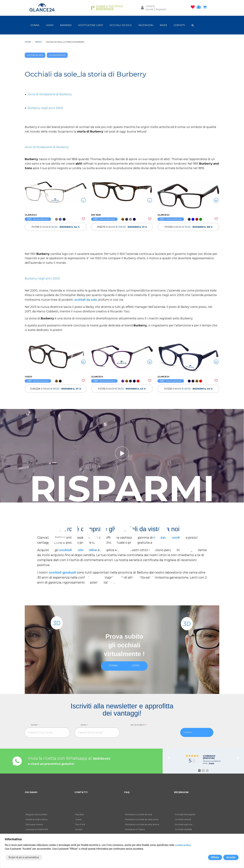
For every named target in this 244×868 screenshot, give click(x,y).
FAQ (127, 792)
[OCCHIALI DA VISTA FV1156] (122, 357)
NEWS (163, 25)
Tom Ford (80, 824)
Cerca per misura (34, 824)
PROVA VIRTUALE (38, 219)
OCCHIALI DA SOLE (121, 25)
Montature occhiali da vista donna (142, 824)
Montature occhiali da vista (139, 814)
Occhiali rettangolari (185, 814)
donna (35, 25)
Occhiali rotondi (183, 819)
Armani (79, 829)
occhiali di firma (57, 55)
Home (28, 42)
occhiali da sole (35, 55)
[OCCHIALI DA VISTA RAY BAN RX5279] (122, 196)
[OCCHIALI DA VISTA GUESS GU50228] (56, 357)
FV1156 (122, 389)
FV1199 (56, 227)
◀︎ (170, 758)
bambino (66, 25)
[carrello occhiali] (205, 8)
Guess (78, 819)
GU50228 (56, 389)
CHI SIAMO (31, 792)
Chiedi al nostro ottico (37, 819)
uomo (50, 25)
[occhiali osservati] (194, 8)
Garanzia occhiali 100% (37, 829)
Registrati (161, 9)
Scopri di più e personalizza (24, 857)
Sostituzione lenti (91, 25)
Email (84, 725)
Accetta (231, 857)
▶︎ (239, 758)
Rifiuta (215, 857)
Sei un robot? (139, 725)
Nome (35, 725)
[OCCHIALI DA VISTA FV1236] (188, 357)
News (39, 42)
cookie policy (183, 845)
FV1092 (188, 227)
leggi (211, 763)
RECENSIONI (146, 25)
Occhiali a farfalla (183, 829)
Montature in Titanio (135, 829)
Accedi (149, 9)
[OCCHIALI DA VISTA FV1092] (188, 196)
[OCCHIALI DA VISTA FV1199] (56, 196)
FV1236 (188, 389)
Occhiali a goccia (184, 824)
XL (83, 362)
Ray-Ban (80, 814)
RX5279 (122, 227)
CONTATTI (179, 25)
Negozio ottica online (36, 814)
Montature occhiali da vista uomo (142, 819)
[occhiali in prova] (200, 8)
